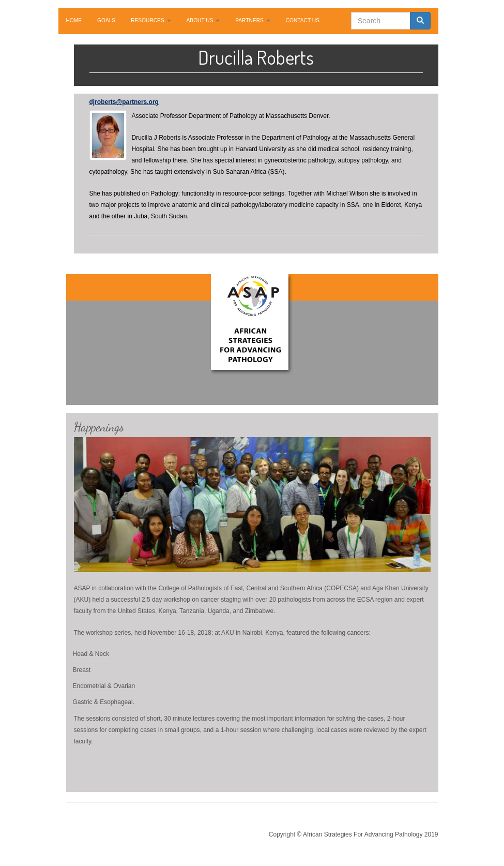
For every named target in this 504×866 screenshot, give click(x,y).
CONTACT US (303, 20)
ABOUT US (203, 20)
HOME (74, 20)
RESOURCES (151, 20)
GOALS (106, 20)
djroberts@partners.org (124, 102)
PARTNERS (253, 20)
